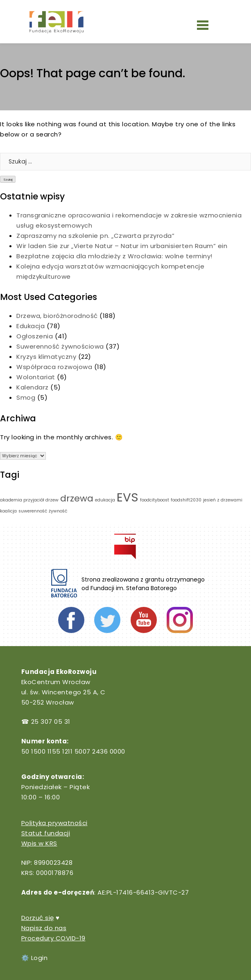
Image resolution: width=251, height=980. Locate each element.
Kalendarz (33, 387)
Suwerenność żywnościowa (60, 346)
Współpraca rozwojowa (54, 367)
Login (40, 958)
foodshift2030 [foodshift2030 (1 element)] (186, 500)
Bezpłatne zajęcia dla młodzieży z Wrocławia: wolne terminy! (114, 256)
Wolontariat (36, 377)
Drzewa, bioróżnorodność (57, 316)
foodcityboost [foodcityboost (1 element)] (155, 500)
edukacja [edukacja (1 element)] (105, 500)
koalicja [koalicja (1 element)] (8, 511)
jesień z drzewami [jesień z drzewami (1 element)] (223, 500)
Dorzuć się (38, 918)
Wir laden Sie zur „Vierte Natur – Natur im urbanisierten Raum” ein (123, 246)
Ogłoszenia (35, 336)
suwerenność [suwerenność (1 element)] (33, 511)
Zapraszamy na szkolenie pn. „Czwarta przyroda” (96, 236)
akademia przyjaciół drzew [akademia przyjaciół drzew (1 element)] (29, 500)
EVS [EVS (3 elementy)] (128, 497)
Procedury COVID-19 (53, 938)
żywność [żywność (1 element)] (58, 511)
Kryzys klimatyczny (46, 357)
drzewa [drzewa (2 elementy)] (77, 498)
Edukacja (31, 326)
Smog (26, 397)
